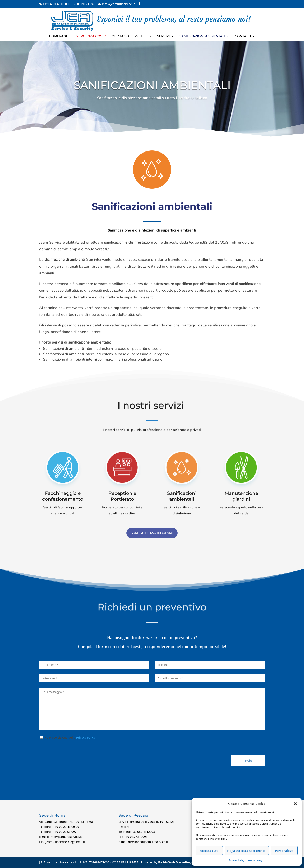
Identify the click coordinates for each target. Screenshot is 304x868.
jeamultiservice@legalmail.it (65, 842)
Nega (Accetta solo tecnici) (247, 851)
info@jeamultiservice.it (66, 837)
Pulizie (141, 36)
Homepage (59, 36)
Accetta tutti (209, 851)
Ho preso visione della (67, 738)
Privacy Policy (255, 860)
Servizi (163, 36)
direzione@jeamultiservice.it (148, 842)
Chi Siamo (120, 36)
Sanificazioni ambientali (202, 36)
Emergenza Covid (90, 36)
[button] (295, 804)
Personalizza (284, 851)
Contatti (243, 36)
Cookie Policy (237, 860)
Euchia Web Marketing (174, 862)
